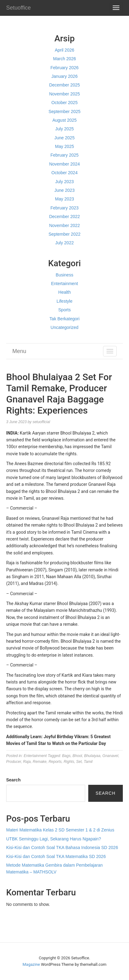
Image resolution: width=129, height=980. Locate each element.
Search (13, 780)
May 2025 (64, 146)
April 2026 (64, 50)
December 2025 (64, 85)
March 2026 (64, 59)
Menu (19, 351)
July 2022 (64, 243)
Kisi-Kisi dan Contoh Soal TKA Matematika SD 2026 (56, 856)
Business (65, 275)
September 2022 (64, 234)
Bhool (77, 756)
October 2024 (65, 173)
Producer (14, 762)
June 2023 (64, 190)
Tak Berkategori (64, 319)
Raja (27, 762)
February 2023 (64, 208)
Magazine (31, 964)
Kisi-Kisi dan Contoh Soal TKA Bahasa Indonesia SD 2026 (62, 848)
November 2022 (64, 225)
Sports (64, 310)
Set (79, 762)
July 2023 (64, 182)
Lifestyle (64, 301)
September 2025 (64, 111)
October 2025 (65, 103)
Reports (55, 762)
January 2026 (65, 76)
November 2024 (64, 164)
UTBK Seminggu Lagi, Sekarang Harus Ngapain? (54, 839)
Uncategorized (64, 327)
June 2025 (64, 138)
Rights (69, 762)
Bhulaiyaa (92, 756)
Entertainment (64, 284)
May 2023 (64, 199)
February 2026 (64, 68)
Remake (40, 762)
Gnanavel (110, 756)
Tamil (88, 762)
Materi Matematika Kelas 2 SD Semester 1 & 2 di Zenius (60, 830)
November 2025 (64, 94)
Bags (66, 756)
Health (64, 292)
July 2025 (64, 129)
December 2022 (64, 217)
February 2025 (64, 155)
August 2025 (65, 120)
